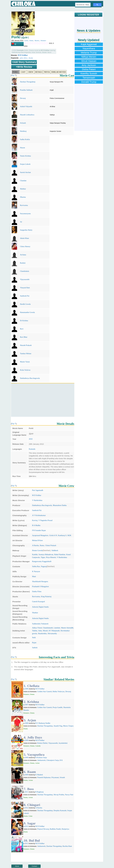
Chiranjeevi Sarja (53, 760)
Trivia (47, 72)
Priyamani (55, 777)
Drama (31, 41)
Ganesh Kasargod (38, 602)
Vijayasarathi (25, 279)
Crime (31, 816)
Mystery (37, 41)
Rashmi (23, 263)
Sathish (35, 648)
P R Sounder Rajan (39, 530)
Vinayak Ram (25, 288)
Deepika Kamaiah (60, 810)
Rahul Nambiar (60, 554)
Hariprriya (65, 829)
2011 (26, 792)
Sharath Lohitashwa (27, 115)
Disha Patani (89, 69)
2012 (27, 808)
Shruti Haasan (89, 61)
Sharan (22, 148)
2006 (27, 689)
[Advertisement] (43, 400)
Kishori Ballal (42, 743)
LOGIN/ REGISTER (88, 15)
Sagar (31, 823)
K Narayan (36, 571)
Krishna (33, 702)
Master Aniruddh (67, 628)
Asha (40, 631)
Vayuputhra (36, 755)
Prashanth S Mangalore (41, 586)
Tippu (43, 557)
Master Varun (25, 362)
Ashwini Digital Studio (40, 607)
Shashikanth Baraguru (40, 581)
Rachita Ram (67, 846)
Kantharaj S (62, 535)
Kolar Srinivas (25, 370)
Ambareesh (41, 760)
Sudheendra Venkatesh (40, 624)
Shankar (35, 613)
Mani (34, 576)
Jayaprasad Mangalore (40, 535)
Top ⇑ (14, 75)
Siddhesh (55, 550)
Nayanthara (89, 48)
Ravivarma (24, 205)
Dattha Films (37, 591)
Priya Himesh (51, 557)
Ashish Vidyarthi (26, 106)
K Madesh (39, 775)
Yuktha (35, 631)
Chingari (34, 805)
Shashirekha (42, 633)
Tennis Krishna (25, 156)
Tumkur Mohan (26, 354)
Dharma (23, 197)
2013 (27, 843)
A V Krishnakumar (39, 515)
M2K (69, 535)
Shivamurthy (52, 633)
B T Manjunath (54, 631)
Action (26, 41)
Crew (31, 72)
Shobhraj (23, 131)
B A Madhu (36, 525)
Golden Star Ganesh (45, 691)
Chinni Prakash (51, 545)
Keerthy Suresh (89, 74)
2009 (27, 740)
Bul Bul (34, 840)
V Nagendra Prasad (45, 520)
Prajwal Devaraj (43, 829)
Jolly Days (35, 737)
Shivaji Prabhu (59, 795)
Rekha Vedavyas (58, 691)
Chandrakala (24, 271)
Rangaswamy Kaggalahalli (42, 561)
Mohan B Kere (37, 540)
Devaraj (23, 98)
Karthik (35, 554)
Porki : (16, 72)
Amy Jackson (89, 65)
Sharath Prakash (26, 345)
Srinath (62, 777)
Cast (23, 72)
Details (39, 72)
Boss (30, 789)
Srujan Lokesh (25, 164)
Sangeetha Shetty (26, 230)
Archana (23, 255)
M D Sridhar (23, 55)
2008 (27, 723)
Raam (32, 772)
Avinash (23, 123)
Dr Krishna (24, 321)
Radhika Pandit (55, 829)
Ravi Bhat (24, 337)
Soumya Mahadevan (46, 554)
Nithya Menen (89, 57)
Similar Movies (59, 72)
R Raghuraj (39, 792)
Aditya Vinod (37, 628)
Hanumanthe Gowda (27, 312)
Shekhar (23, 189)
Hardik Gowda (25, 304)
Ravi (22, 329)
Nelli (34, 638)
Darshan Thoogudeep (28, 82)
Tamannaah (89, 78)
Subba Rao (36, 566)
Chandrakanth (48, 628)
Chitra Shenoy (25, 246)
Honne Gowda (37, 550)
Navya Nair (69, 795)
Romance (43, 41)
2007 (27, 705)
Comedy (38, 746)
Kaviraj (35, 520)
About (17, 866)
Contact (34, 866)
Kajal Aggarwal (89, 44)
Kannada (32, 449)
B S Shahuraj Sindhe (43, 723)
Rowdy (31, 58)
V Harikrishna (37, 500)
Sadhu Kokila (25, 139)
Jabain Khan (24, 238)
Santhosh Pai (25, 296)
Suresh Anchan (25, 172)
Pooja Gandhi (57, 707)
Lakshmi (57, 628)
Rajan (34, 643)
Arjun (32, 720)
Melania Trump (89, 53)
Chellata (33, 686)
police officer (24, 58)
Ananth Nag (58, 726)
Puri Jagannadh (38, 490)
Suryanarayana (25, 214)
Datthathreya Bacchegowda (30, 378)
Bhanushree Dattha (60, 505)
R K (61, 760)
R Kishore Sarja (41, 757)
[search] (83, 5)
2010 (31, 439)
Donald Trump (89, 82)
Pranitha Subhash (26, 90)
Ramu (42, 545)
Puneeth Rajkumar (44, 777)
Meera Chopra (68, 726)
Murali (45, 631)
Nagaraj (44, 566)
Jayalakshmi (63, 743)
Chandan (23, 181)
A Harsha (35, 545)
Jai (21, 222)
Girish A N (53, 535)
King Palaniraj (46, 596)
